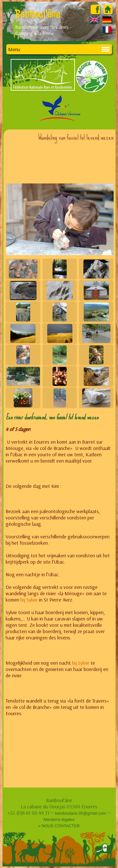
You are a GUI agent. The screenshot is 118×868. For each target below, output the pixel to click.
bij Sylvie (29, 600)
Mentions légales (59, 820)
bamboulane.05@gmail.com (80, 813)
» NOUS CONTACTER (59, 826)
